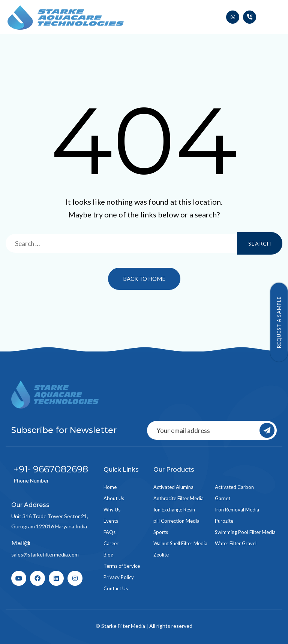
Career (111, 543)
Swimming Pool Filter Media (245, 532)
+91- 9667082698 (51, 469)
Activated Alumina (173, 487)
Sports (161, 532)
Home (110, 487)
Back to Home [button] (144, 279)
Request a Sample (279, 322)
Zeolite (161, 555)
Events (111, 521)
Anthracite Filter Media (178, 498)
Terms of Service (122, 566)
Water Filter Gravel (236, 543)
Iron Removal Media (237, 510)
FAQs (109, 532)
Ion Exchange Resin (174, 510)
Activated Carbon (234, 487)
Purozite (224, 521)
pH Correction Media (176, 521)
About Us (114, 498)
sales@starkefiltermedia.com (45, 554)
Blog (108, 555)
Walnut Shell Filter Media (180, 543)
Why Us (112, 510)
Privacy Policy (119, 577)
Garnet (223, 498)
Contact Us (116, 588)
